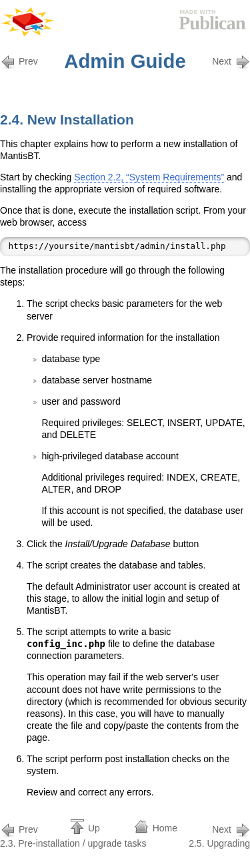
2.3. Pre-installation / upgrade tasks (73, 835)
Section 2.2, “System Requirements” (149, 177)
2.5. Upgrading (219, 835)
